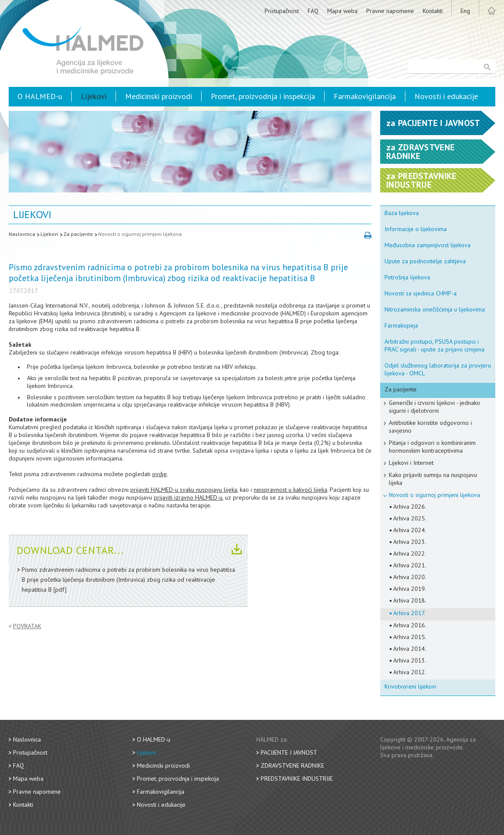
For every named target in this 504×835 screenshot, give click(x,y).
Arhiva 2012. (410, 672)
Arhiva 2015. (410, 637)
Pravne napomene (390, 11)
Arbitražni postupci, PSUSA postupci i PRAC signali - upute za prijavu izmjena (434, 345)
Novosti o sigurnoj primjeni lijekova (140, 234)
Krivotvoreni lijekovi (410, 686)
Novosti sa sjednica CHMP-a (421, 293)
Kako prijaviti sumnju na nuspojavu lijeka (433, 479)
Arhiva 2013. (410, 660)
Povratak (27, 626)
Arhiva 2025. (410, 518)
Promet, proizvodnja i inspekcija (263, 96)
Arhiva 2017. (409, 613)
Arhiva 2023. (410, 542)
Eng (465, 11)
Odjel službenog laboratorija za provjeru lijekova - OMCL (438, 369)
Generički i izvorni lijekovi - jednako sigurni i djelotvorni (434, 407)
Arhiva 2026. (410, 507)
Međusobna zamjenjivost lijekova (428, 245)
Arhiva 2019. (410, 589)
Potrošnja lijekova (407, 277)
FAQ (313, 11)
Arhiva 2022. (410, 553)
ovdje (159, 474)
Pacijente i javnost (289, 752)
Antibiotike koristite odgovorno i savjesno (430, 427)
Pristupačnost (282, 11)
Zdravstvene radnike (292, 765)
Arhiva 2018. (410, 600)
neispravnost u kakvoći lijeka (290, 490)
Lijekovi (94, 96)
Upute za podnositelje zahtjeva (425, 261)
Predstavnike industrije (297, 779)
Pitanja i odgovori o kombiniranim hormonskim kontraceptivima (432, 447)
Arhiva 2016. (410, 625)
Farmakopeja (401, 325)
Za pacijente (78, 234)
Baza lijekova (402, 213)
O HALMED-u (40, 96)
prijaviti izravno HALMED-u (188, 497)
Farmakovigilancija (365, 96)
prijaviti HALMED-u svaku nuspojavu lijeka (184, 490)
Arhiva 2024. (410, 530)
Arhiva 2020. (410, 577)
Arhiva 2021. (410, 565)
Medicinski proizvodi (159, 96)
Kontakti (433, 11)
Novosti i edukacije (446, 96)
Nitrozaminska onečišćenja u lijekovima (435, 309)
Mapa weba (342, 11)
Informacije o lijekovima (416, 229)
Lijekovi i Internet (411, 463)
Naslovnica (22, 234)
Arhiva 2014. (410, 649)
